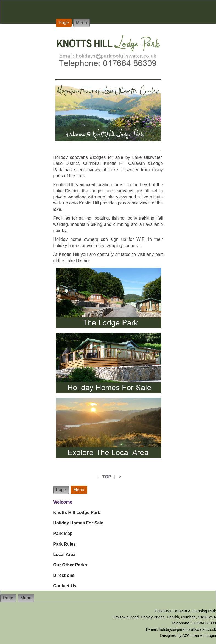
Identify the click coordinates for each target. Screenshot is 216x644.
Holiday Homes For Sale (78, 523)
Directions (64, 575)
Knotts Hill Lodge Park (77, 512)
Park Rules (65, 544)
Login (211, 635)
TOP (107, 477)
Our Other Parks (70, 565)
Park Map (63, 533)
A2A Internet (193, 635)
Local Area (64, 555)
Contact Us (65, 586)
